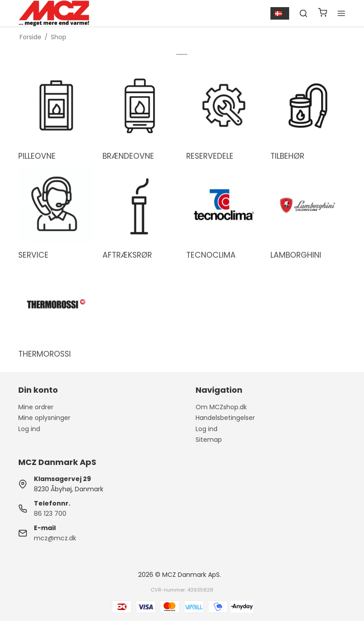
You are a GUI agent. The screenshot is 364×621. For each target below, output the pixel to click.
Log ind (29, 429)
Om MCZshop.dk (221, 407)
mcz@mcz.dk (55, 538)
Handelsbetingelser (225, 418)
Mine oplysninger (44, 418)
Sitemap (209, 440)
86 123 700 (50, 514)
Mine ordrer (36, 407)
